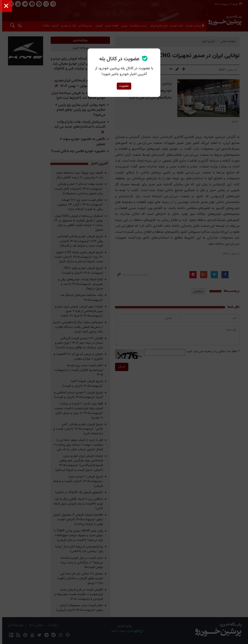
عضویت (124, 86)
